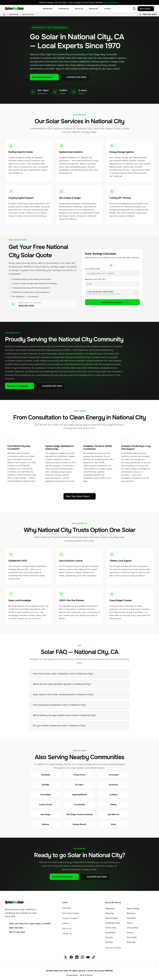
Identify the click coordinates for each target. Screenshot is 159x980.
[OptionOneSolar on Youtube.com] (88, 957)
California (14, 14)
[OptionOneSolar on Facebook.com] (71, 957)
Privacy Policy (72, 975)
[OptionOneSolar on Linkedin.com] (77, 957)
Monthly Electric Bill (95, 279)
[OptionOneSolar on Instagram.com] (82, 957)
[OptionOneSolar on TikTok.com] (94, 957)
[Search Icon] (134, 9)
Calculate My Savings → (112, 302)
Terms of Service (86, 975)
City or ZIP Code (93, 269)
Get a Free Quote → (112, 2)
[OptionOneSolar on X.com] (66, 957)
